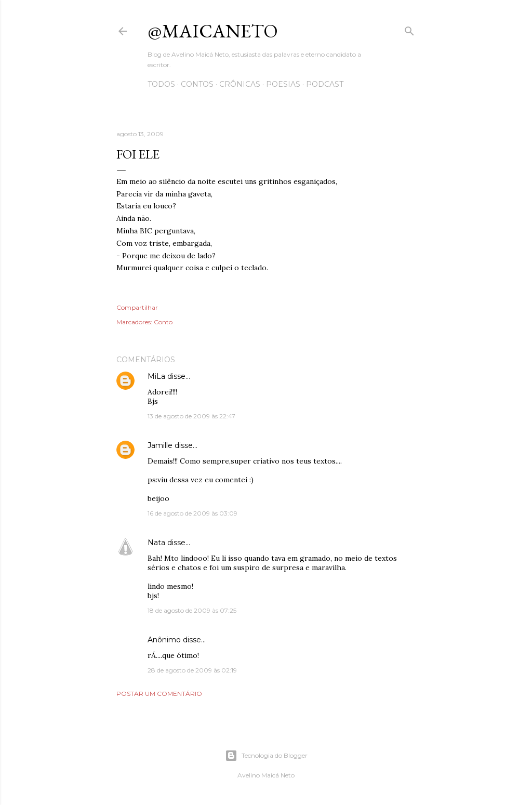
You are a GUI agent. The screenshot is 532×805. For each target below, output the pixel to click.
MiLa (156, 376)
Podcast (325, 84)
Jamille (160, 445)
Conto (163, 322)
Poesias (283, 84)
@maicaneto (213, 31)
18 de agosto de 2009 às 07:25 (192, 610)
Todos (161, 84)
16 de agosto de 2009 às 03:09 (192, 513)
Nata (156, 543)
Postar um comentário (159, 694)
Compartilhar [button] (137, 307)
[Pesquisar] (409, 29)
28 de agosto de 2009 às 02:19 (192, 670)
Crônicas (240, 84)
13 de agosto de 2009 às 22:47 (191, 416)
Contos (197, 84)
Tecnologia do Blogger (266, 756)
